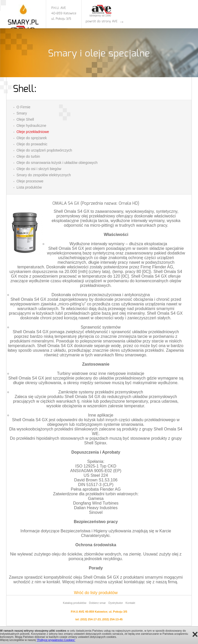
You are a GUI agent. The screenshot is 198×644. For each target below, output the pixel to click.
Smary (22, 113)
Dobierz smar (97, 603)
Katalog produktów (75, 603)
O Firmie (23, 107)
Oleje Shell (25, 119)
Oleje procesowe (30, 181)
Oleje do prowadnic (32, 144)
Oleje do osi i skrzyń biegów (39, 169)
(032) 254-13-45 (113, 619)
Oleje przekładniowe (33, 132)
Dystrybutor (115, 603)
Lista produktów (29, 187)
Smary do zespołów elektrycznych (44, 175)
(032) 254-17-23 (91, 619)
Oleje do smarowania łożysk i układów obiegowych (57, 163)
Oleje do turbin (28, 156)
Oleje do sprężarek (32, 138)
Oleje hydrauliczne (31, 126)
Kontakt (130, 603)
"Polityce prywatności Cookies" (56, 640)
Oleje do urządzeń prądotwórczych (44, 150)
